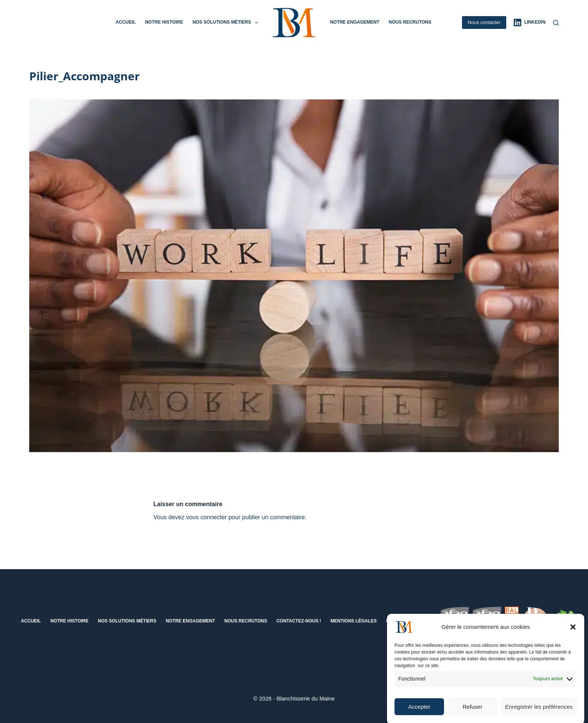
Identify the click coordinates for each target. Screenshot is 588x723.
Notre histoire (164, 22)
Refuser (473, 711)
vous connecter (206, 517)
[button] (573, 631)
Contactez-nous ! (299, 621)
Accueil (125, 22)
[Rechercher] (556, 23)
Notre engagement (355, 22)
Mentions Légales (353, 621)
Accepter (419, 711)
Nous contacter (484, 22)
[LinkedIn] (530, 23)
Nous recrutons (410, 22)
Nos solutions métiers (226, 23)
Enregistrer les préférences (539, 711)
